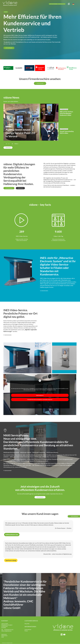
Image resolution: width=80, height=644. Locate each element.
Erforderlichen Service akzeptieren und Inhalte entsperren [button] (40, 400)
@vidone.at (9, 631)
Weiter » (17, 144)
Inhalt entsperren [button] (40, 395)
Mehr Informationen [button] (40, 392)
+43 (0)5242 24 (8, 630)
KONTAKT (5, 621)
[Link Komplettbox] (22, 122)
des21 (11, 643)
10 (12, 144)
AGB (3, 637)
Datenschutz (4, 636)
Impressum (4, 634)
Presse (26, 631)
